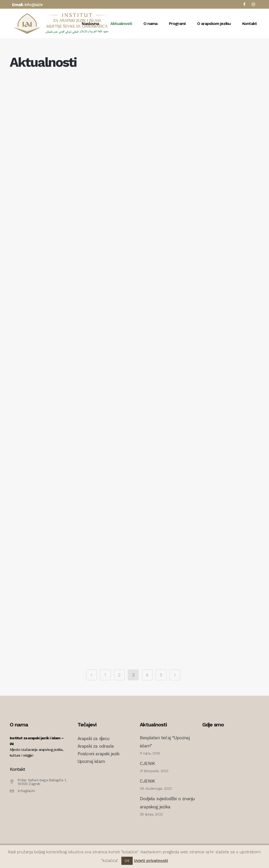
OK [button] (127, 861)
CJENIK (147, 763)
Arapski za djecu (94, 738)
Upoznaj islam (91, 761)
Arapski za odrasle (96, 746)
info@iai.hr (34, 5)
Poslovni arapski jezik (98, 754)
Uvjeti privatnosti (151, 861)
